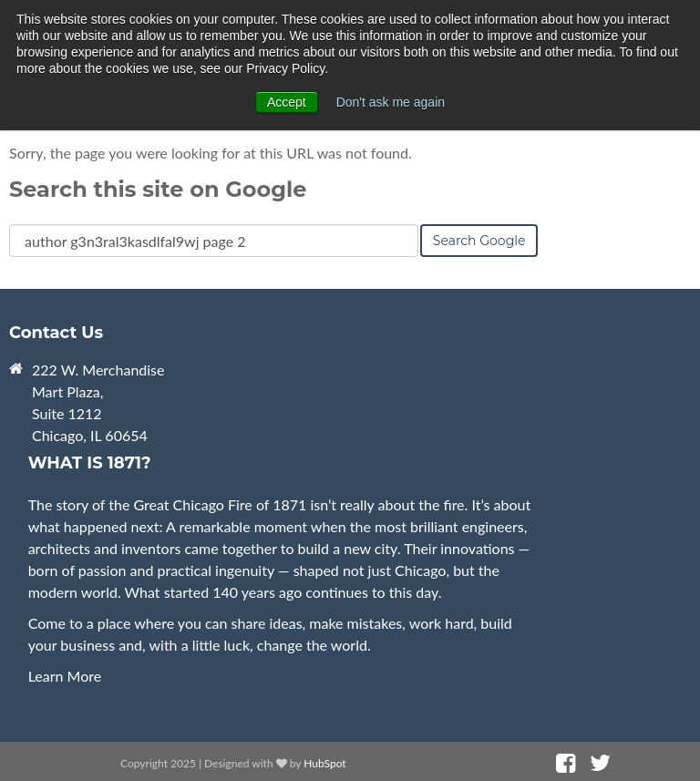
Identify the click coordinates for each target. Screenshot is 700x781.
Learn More (65, 676)
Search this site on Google (158, 189)
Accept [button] (287, 102)
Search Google (479, 241)
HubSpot (324, 763)
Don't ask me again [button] (391, 102)
